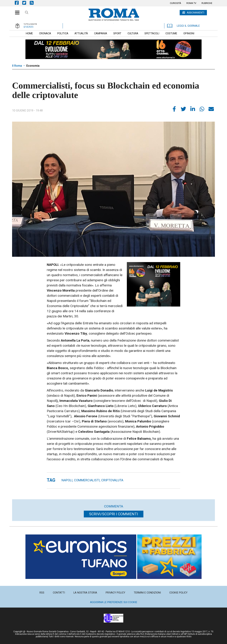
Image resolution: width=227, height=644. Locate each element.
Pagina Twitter (26, 3)
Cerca (27, 13)
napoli (67, 480)
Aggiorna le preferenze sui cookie (114, 602)
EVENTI (28, 27)
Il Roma (17, 66)
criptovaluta (112, 480)
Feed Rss (33, 3)
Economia (33, 66)
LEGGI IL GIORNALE (183, 26)
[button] (16, 11)
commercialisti (87, 480)
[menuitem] (175, 3)
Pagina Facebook (19, 3)
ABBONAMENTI (196, 13)
